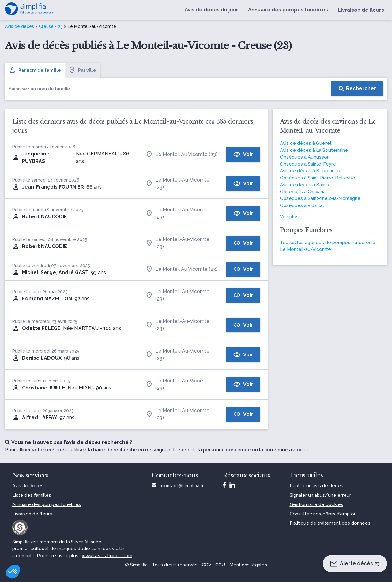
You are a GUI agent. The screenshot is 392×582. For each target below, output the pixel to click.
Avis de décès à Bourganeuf (311, 171)
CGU (220, 565)
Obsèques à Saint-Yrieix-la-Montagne (320, 198)
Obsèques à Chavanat (304, 192)
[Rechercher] (357, 89)
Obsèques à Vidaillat (302, 205)
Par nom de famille (35, 70)
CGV (206, 565)
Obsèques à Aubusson (305, 157)
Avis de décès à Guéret (306, 143)
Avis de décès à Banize (305, 185)
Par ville (82, 70)
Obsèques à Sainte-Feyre (308, 164)
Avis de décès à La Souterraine (314, 150)
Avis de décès (19, 26)
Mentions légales (248, 565)
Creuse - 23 (51, 26)
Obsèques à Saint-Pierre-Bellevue (318, 178)
